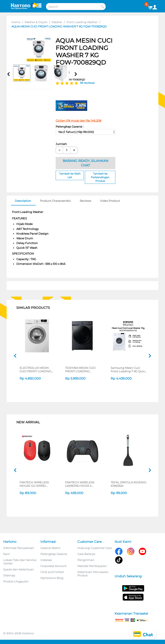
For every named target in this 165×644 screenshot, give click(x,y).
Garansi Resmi (50, 548)
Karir (7, 554)
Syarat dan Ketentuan (18, 569)
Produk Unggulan (16, 581)
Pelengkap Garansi (54, 554)
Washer (57, 22)
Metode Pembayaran (92, 566)
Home (16, 22)
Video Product (110, 201)
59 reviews (87, 83)
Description (23, 201)
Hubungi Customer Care (95, 548)
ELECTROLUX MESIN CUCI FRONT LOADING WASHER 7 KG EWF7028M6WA (35, 370)
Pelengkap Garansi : (70, 127)
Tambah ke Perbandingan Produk (100, 177)
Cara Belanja (86, 554)
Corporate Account (53, 566)
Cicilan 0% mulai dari (78, 121)
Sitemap (9, 575)
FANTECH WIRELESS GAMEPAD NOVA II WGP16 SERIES (80, 484)
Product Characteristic (55, 201)
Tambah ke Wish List (70, 175)
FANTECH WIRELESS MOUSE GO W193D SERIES (34, 484)
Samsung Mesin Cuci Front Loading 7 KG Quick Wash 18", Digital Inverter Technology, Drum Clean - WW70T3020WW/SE (129, 370)
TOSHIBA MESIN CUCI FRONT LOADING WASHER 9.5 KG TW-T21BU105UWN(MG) (80, 370)
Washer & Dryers (36, 22)
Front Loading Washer (82, 22)
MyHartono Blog (52, 578)
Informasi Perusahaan (19, 548)
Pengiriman (86, 560)
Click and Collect (52, 572)
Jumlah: (61, 144)
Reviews (85, 201)
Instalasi (46, 560)
